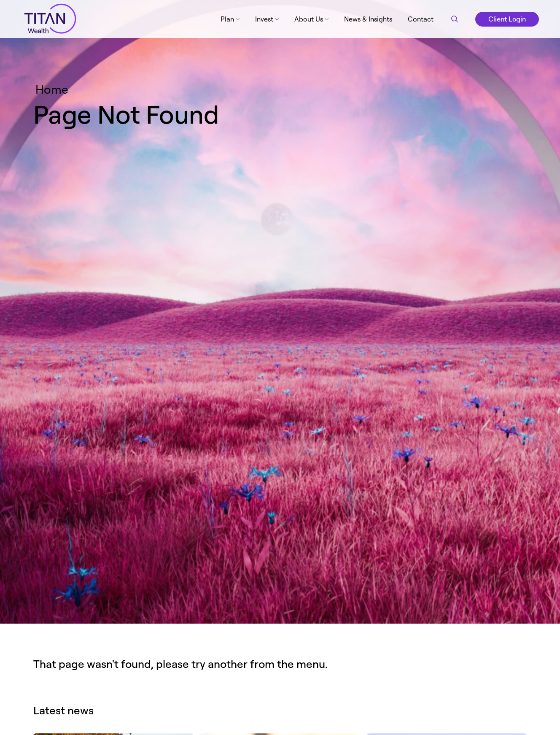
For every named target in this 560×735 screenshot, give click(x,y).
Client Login (507, 19)
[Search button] (455, 19)
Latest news (63, 710)
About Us (309, 19)
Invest (264, 19)
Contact (421, 19)
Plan (227, 19)
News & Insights (368, 19)
